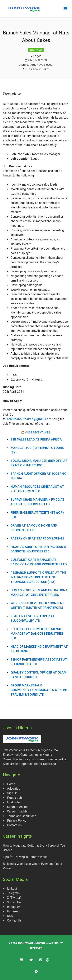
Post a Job (14, 798)
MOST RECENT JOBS (38, 433)
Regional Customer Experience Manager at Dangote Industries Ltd (37, 634)
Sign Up (12, 793)
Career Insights (17, 811)
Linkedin (13, 889)
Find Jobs (14, 802)
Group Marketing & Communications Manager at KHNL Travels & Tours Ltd (39, 690)
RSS (10, 916)
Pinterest (13, 911)
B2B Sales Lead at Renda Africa (36, 439)
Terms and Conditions (22, 816)
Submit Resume (18, 807)
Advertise (14, 789)
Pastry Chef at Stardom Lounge (37, 538)
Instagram (14, 907)
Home (11, 784)
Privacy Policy (17, 821)
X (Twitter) (14, 898)
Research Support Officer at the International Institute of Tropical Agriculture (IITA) (38, 577)
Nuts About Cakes (37, 69)
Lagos (37, 56)
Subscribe (14, 902)
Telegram (13, 893)
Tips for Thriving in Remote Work (25, 857)
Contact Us (14, 825)
